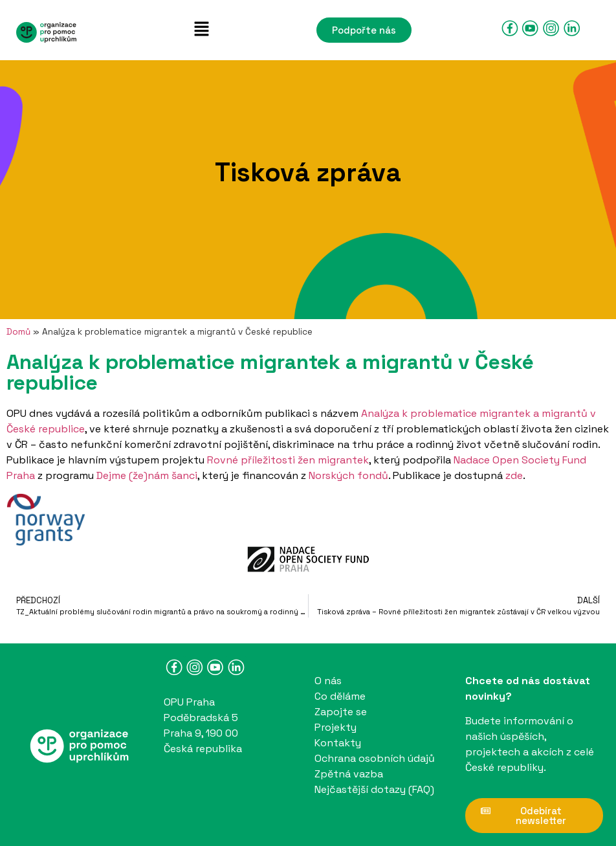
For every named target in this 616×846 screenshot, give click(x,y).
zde (514, 475)
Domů (18, 332)
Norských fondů (348, 475)
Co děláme (340, 696)
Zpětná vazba (349, 774)
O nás (328, 681)
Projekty (335, 727)
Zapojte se (341, 712)
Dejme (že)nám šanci (147, 475)
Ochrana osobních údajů (375, 758)
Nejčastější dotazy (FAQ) (374, 789)
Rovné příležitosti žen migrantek (288, 460)
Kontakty (338, 743)
